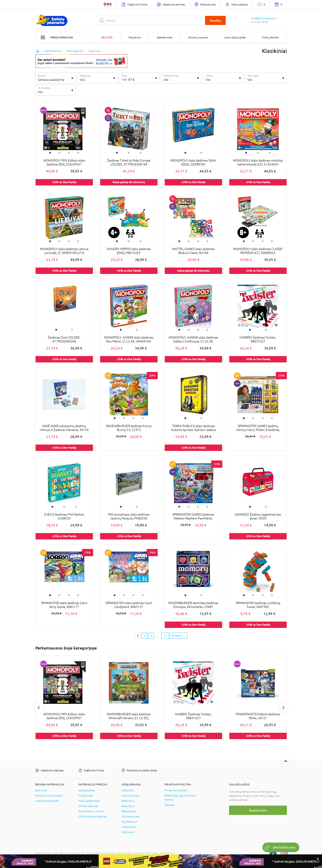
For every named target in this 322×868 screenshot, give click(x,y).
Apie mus (41, 790)
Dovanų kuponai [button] (198, 37)
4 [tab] (78, 153)
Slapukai (169, 805)
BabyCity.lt (128, 801)
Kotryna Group (130, 796)
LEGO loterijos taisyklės (93, 816)
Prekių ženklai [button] (270, 37)
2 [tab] (59, 153)
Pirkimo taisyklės (88, 806)
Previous (39, 708)
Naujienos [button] (135, 37)
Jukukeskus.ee (130, 816)
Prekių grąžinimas (89, 801)
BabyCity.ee (129, 811)
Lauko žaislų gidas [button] (235, 37)
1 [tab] (50, 153)
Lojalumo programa (47, 801)
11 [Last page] (165, 636)
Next (283, 708)
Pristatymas (85, 796)
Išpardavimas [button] (165, 37)
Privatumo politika (176, 790)
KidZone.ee (128, 827)
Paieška (215, 21)
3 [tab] (69, 153)
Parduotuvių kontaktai (49, 796)
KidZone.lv (128, 832)
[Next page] (179, 636)
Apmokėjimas (87, 790)
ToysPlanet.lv (130, 822)
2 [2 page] (144, 636)
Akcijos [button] (107, 37)
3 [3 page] (151, 636)
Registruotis (258, 810)
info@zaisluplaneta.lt (264, 18)
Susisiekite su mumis (91, 811)
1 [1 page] (138, 636)
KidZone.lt (128, 790)
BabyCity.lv (128, 806)
